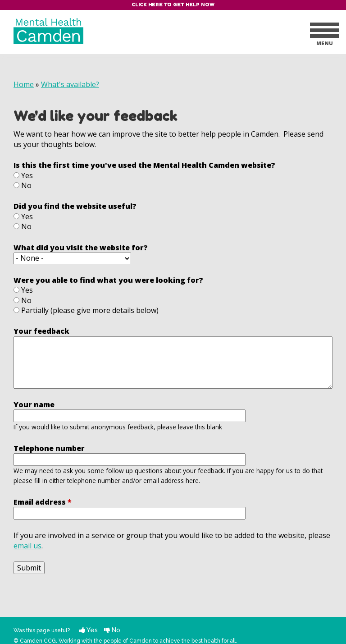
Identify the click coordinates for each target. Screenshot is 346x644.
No (26, 185)
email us (27, 546)
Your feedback (41, 331)
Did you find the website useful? (75, 206)
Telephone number (49, 448)
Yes (27, 175)
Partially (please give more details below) (90, 310)
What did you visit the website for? (81, 248)
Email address (43, 502)
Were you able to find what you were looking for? (108, 280)
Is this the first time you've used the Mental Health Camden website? (144, 165)
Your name (34, 405)
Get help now (194, 5)
